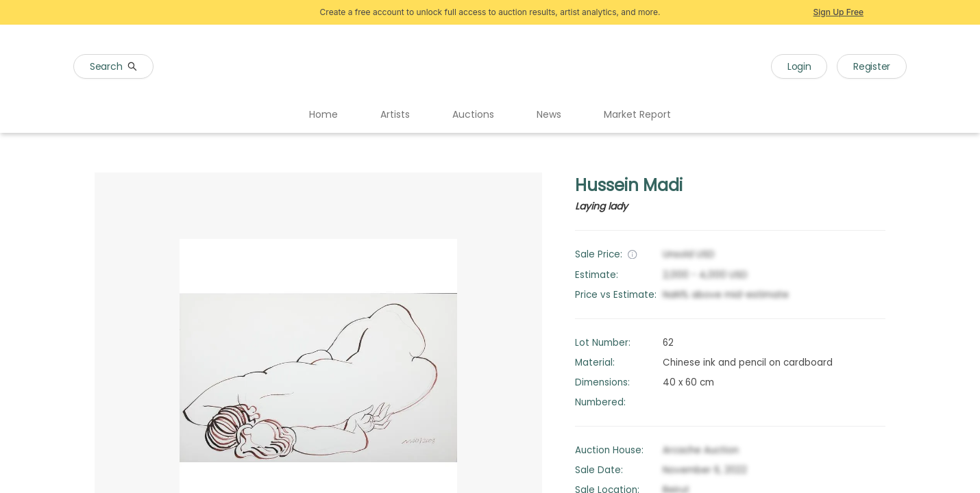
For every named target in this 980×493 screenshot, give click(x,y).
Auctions (473, 114)
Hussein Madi (629, 185)
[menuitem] (323, 115)
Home (323, 114)
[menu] (490, 115)
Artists (395, 114)
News (549, 114)
